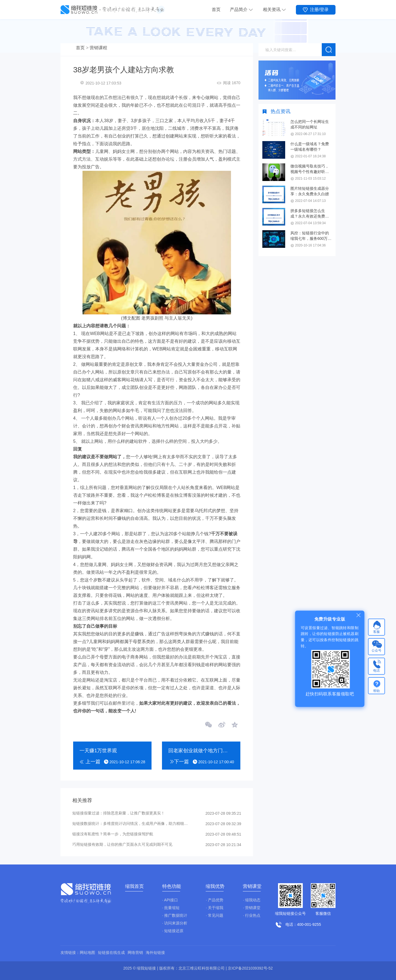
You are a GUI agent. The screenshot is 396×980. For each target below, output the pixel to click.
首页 (216, 9)
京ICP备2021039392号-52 (250, 968)
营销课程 (98, 48)
